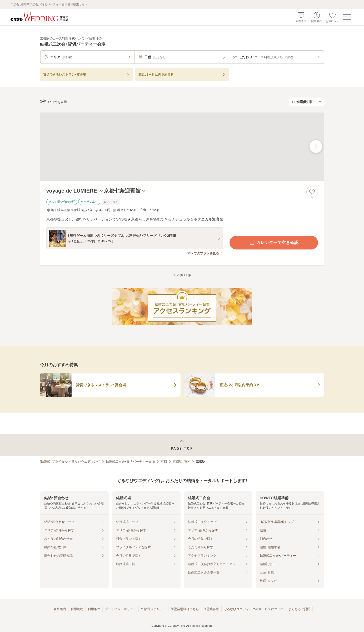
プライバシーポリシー (121, 609)
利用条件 (94, 609)
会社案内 (60, 609)
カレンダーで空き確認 (274, 243)
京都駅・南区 (181, 462)
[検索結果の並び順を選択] (307, 102)
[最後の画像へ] (316, 146)
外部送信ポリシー (153, 609)
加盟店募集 (211, 609)
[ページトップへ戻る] (182, 445)
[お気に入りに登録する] (312, 192)
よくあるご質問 (299, 609)
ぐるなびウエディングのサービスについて (254, 609)
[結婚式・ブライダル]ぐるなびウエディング (70, 462)
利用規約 (77, 609)
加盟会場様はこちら (185, 609)
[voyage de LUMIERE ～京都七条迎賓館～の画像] (182, 147)
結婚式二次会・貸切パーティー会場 (130, 462)
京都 (164, 462)
